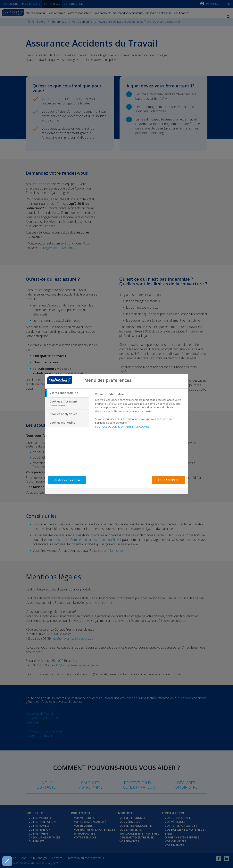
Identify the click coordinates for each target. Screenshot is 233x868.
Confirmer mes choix (67, 480)
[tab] (67, 393)
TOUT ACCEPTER (168, 480)
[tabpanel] (140, 412)
